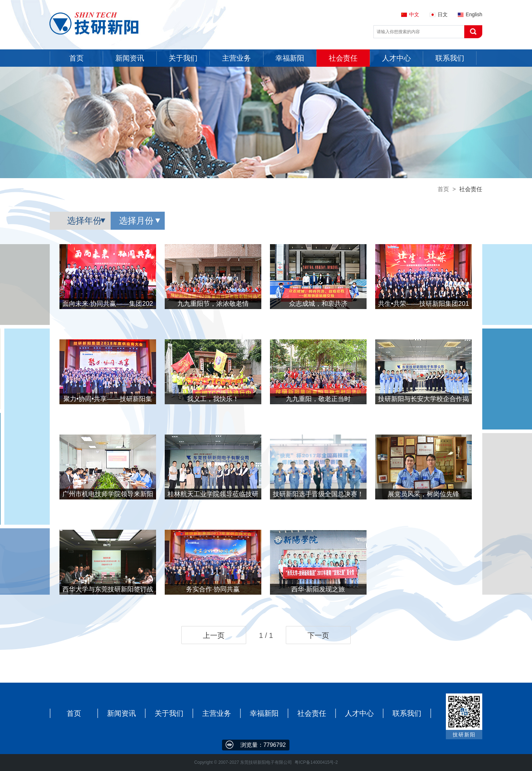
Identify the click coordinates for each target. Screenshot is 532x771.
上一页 (214, 635)
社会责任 (312, 713)
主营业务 (217, 713)
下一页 (318, 635)
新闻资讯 (121, 713)
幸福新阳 (264, 713)
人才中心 (359, 713)
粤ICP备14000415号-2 (316, 762)
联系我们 (407, 713)
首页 (443, 189)
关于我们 (169, 713)
